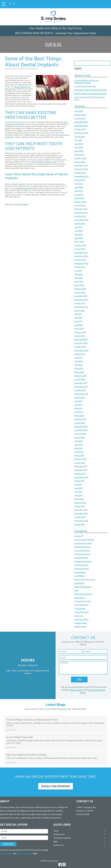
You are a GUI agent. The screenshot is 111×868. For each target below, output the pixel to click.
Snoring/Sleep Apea (82, 601)
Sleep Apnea (80, 598)
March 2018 (79, 456)
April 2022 (79, 282)
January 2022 (80, 292)
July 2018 (78, 441)
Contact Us (58, 845)
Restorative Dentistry (83, 594)
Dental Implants (21, 204)
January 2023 (80, 249)
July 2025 (78, 140)
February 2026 (80, 115)
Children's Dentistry (82, 547)
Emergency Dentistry (83, 561)
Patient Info (59, 834)
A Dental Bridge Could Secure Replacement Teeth (86, 82)
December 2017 (81, 466)
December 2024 (81, 166)
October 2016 (80, 517)
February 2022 (80, 289)
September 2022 (81, 263)
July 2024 (78, 184)
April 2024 (79, 195)
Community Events (82, 551)
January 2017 (80, 506)
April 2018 (79, 452)
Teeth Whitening (81, 605)
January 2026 (80, 118)
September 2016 (81, 521)
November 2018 (81, 430)
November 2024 (81, 169)
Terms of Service (97, 690)
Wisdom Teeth (80, 627)
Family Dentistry (81, 565)
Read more (11, 730)
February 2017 (80, 503)
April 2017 (79, 495)
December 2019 (81, 383)
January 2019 (80, 423)
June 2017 (78, 488)
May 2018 (78, 448)
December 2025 (81, 122)
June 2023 (78, 231)
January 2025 (80, 162)
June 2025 (79, 144)
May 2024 (78, 191)
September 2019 (81, 394)
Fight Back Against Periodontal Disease (91, 90)
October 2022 (80, 260)
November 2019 (81, 387)
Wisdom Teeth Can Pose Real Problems (91, 94)
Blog (55, 842)
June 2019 (78, 405)
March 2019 (79, 416)
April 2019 (79, 412)
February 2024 (80, 202)
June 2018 (78, 445)
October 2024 (80, 173)
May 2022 (78, 278)
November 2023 (81, 213)
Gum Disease (80, 576)
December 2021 (81, 296)
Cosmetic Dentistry (82, 554)
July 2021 (78, 314)
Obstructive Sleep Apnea (85, 580)
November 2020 (81, 343)
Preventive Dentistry (83, 587)
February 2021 (80, 332)
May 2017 (78, 492)
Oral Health (79, 583)
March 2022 (79, 285)
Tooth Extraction (81, 612)
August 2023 (80, 224)
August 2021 (79, 311)
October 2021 (80, 303)
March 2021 (79, 329)
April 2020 (79, 369)
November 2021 (81, 300)
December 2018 (81, 427)
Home (56, 831)
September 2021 (81, 307)
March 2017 (79, 499)
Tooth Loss (79, 616)
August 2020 (80, 354)
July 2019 (78, 401)
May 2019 (78, 408)
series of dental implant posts (44, 162)
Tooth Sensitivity (81, 619)
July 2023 (78, 227)
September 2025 (81, 133)
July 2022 (78, 271)
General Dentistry (82, 569)
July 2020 (78, 358)
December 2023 (81, 209)
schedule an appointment (25, 188)
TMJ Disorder (80, 609)
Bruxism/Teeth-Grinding (84, 540)
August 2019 (79, 398)
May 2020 (78, 365)
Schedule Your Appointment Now (76, 33)
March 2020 (79, 372)
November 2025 (81, 126)
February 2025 (80, 158)
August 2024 (80, 180)
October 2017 (80, 474)
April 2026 (79, 111)
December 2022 (81, 253)
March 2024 (79, 198)
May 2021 (78, 321)
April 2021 (79, 325)
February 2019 (80, 419)
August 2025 (80, 137)
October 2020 (80, 347)
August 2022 (80, 267)
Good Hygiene (80, 572)
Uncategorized (80, 623)
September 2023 (81, 220)
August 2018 (80, 437)
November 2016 (81, 514)
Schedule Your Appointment (56, 786)
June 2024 (79, 187)
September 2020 (81, 350)
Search (78, 68)
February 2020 (80, 376)
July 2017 (78, 485)
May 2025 (78, 147)
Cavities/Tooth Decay (83, 543)
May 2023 (78, 234)
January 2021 (80, 336)
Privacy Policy (76, 690)
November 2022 (81, 256)
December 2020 (81, 340)
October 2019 (80, 390)
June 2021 (78, 318)
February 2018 (80, 459)
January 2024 (80, 205)
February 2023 (80, 245)
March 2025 (79, 155)
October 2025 (80, 129)
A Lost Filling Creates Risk (85, 86)
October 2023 (80, 216)
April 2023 (79, 238)
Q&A (76, 590)
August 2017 (79, 481)
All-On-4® (79, 536)
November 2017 (81, 470)
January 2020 (80, 379)
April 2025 (79, 151)
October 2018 (80, 434)
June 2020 (79, 361)
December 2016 (81, 510)
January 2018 (80, 463)
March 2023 (79, 242)
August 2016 (79, 524)
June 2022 (79, 274)
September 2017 (81, 477)
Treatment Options (62, 838)
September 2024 (81, 176)
